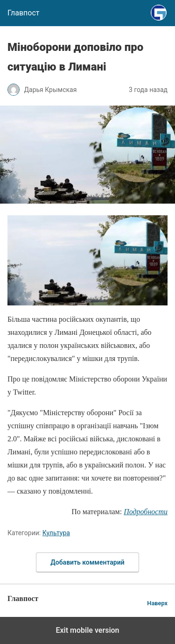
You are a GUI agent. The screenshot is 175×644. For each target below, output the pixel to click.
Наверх (157, 603)
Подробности (146, 512)
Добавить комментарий (87, 562)
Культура (56, 533)
